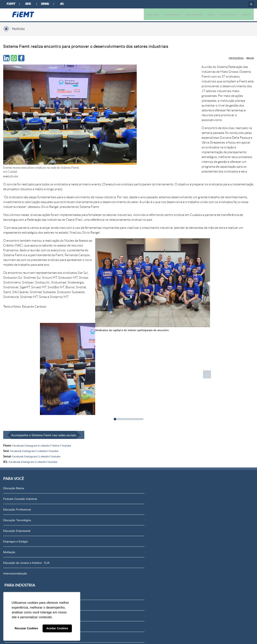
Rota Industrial (62, 440)
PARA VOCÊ (140, 14)
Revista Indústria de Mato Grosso (169, 404)
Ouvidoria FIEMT (206, 500)
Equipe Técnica (205, 447)
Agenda (201, 457)
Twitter (55, 339)
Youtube (66, 339)
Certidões (202, 543)
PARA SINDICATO (187, 14)
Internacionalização (15, 472)
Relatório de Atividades (163, 415)
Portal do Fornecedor (209, 479)
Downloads (203, 532)
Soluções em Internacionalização (73, 419)
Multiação (9, 447)
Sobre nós (202, 383)
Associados (108, 383)
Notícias (18, 28)
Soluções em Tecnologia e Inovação (69, 385)
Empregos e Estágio (16, 436)
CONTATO (245, 14)
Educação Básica (14, 383)
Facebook (18, 339)
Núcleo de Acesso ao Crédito (71, 472)
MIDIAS (206, 14)
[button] (115, 313)
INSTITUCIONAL (225, 14)
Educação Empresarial (17, 425)
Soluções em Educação (67, 397)
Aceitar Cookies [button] (57, 628)
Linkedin (44, 339)
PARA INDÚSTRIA (161, 14)
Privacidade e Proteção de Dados (217, 521)
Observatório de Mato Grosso (72, 429)
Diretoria (201, 393)
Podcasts (154, 383)
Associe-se (108, 393)
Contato (201, 489)
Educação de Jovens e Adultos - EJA (23, 459)
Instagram (32, 339)
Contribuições (62, 461)
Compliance (203, 415)
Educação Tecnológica (17, 415)
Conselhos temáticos (209, 436)
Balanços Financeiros (209, 511)
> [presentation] (180, 268)
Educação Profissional (17, 404)
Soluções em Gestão (66, 408)
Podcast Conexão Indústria (20, 393)
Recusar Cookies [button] (26, 628)
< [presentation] (77, 268)
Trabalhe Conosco (207, 468)
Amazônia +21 (62, 451)
